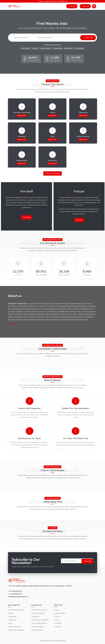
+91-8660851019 (15, 591)
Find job (79, 219)
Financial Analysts (45, 48)
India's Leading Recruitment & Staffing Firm (52, 1)
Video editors (69, 48)
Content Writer (58, 48)
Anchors (35, 48)
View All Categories (53, 173)
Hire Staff (27, 217)
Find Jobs (89, 37)
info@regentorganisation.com (19, 596)
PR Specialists (79, 48)
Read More (12, 323)
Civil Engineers (26, 48)
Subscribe (86, 560)
